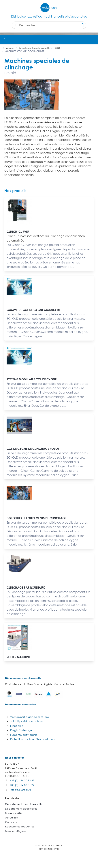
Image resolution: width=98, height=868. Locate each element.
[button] (93, 39)
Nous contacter (14, 758)
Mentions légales (16, 831)
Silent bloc (17, 726)
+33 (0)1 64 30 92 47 (22, 780)
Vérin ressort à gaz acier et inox (30, 717)
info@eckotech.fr (20, 790)
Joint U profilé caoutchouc (27, 721)
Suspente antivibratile (24, 735)
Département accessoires (21, 704)
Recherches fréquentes (20, 826)
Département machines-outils (23, 678)
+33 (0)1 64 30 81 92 (22, 785)
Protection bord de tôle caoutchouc (33, 739)
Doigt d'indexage (21, 730)
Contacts (11, 822)
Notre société (13, 813)
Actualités (11, 817)
